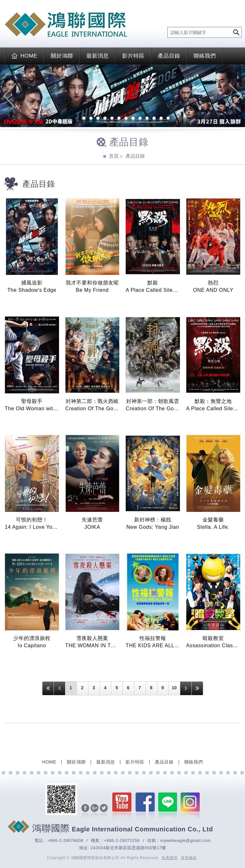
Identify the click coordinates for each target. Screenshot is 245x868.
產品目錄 (169, 56)
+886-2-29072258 (122, 840)
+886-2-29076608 (65, 840)
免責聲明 (170, 858)
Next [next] (235, 96)
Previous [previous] (10, 96)
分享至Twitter (104, 812)
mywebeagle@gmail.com (185, 840)
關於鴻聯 (62, 56)
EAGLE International (66, 25)
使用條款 (189, 858)
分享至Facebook (85, 812)
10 (140, 119)
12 (154, 119)
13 (161, 119)
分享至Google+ (94, 812)
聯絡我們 (205, 56)
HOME (25, 56)
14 (168, 119)
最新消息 (98, 56)
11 (147, 119)
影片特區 (133, 56)
